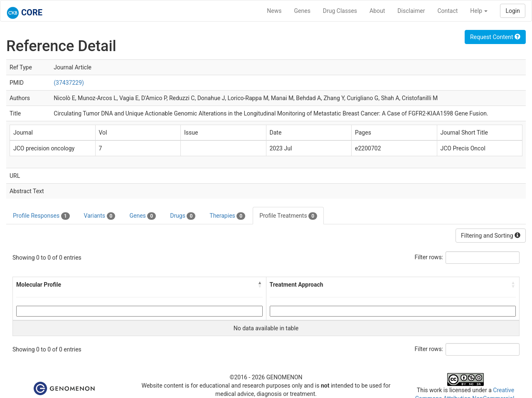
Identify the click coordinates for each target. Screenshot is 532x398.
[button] (260, 285)
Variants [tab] (100, 216)
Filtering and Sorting (491, 236)
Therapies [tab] (227, 216)
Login (513, 11)
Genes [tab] (143, 216)
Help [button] (479, 11)
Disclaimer (411, 11)
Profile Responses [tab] (41, 216)
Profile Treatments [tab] (288, 216)
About (377, 11)
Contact (447, 11)
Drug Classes (340, 11)
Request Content (495, 37)
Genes (302, 11)
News (274, 11)
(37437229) (69, 83)
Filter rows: (429, 257)
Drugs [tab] (183, 216)
